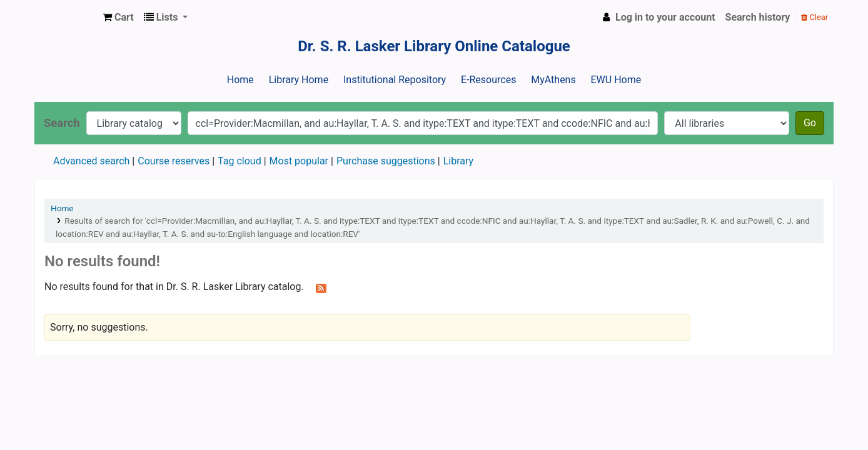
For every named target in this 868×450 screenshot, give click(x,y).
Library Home (299, 80)
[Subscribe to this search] (321, 287)
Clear (815, 17)
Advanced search (91, 161)
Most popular (299, 161)
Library (458, 161)
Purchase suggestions (386, 161)
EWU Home (616, 80)
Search (62, 123)
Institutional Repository (395, 80)
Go (810, 123)
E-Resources (488, 80)
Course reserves (174, 161)
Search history (758, 17)
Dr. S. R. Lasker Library (66, 17)
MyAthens (553, 80)
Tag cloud (240, 161)
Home (240, 80)
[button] (118, 17)
